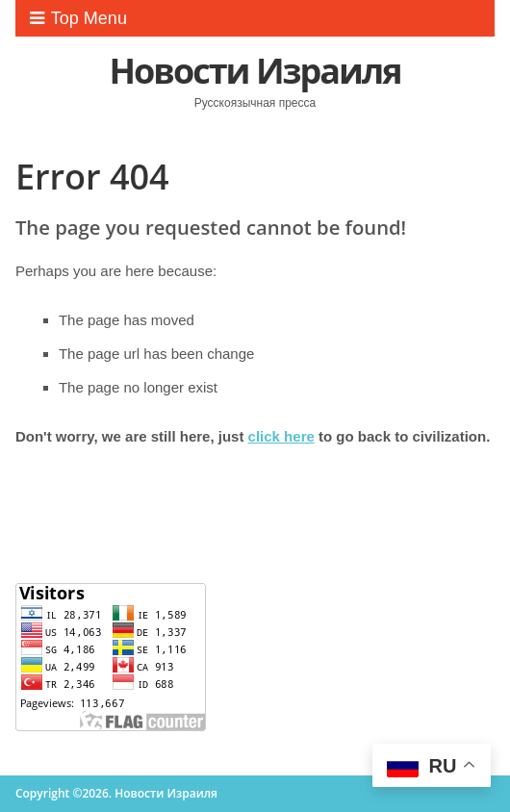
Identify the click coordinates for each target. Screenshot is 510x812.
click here (281, 436)
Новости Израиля (255, 71)
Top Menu (78, 18)
